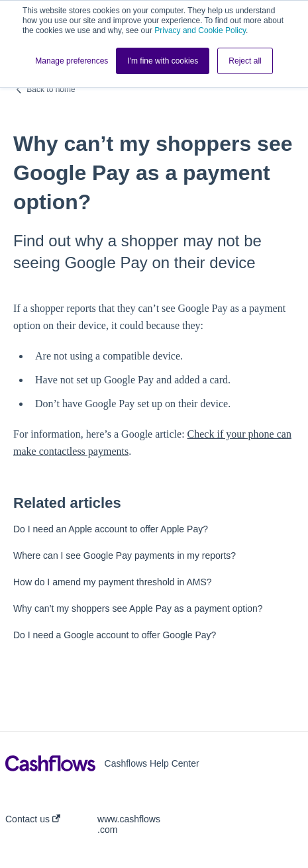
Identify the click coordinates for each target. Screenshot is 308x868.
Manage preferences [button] (72, 61)
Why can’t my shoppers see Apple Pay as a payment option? (138, 608)
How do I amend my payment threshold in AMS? (113, 582)
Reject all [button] (245, 61)
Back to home (51, 89)
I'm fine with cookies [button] (163, 61)
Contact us (33, 819)
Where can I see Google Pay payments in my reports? (125, 555)
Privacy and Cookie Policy (200, 30)
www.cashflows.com (129, 824)
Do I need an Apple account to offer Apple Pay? (111, 529)
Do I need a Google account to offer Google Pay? (115, 635)
